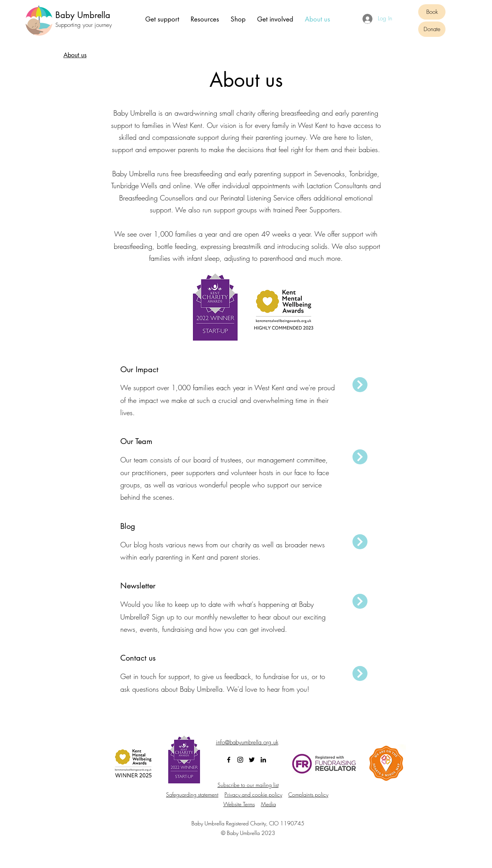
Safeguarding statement (192, 794)
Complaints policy (308, 794)
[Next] (360, 385)
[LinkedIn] (263, 760)
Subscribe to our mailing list (248, 785)
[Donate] (432, 29)
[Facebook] (229, 760)
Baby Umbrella (83, 15)
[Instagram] (240, 760)
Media (268, 804)
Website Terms (239, 804)
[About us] (75, 55)
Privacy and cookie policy (253, 794)
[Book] (432, 12)
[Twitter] (252, 760)
